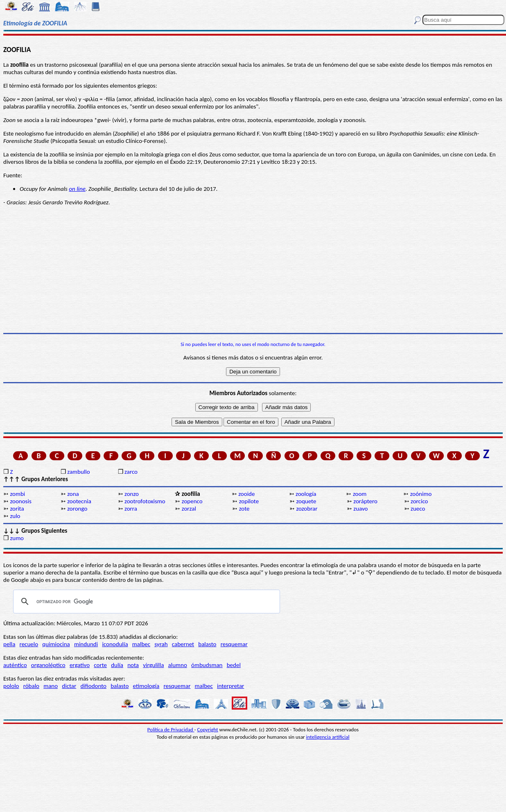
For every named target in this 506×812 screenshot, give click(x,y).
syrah (161, 644)
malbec (141, 644)
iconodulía (115, 644)
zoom (360, 494)
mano (51, 686)
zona (73, 494)
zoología (306, 494)
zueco (418, 509)
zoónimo (421, 494)
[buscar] (145, 602)
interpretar (230, 686)
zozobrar (307, 509)
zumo (17, 538)
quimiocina (56, 644)
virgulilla (153, 665)
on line (77, 189)
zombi (17, 494)
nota (133, 665)
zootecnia (79, 501)
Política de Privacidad (171, 729)
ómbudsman (207, 665)
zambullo (78, 472)
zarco (131, 472)
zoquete (306, 501)
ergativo (80, 665)
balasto (207, 644)
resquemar (234, 644)
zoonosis (20, 501)
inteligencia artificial (328, 737)
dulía (117, 665)
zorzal (189, 509)
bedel (234, 665)
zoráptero (365, 501)
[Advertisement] (253, 269)
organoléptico (48, 665)
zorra (131, 509)
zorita (17, 509)
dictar (69, 686)
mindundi (86, 644)
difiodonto (93, 686)
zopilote (249, 501)
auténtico (15, 665)
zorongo (77, 509)
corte (100, 665)
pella (9, 644)
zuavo (360, 509)
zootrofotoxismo (145, 501)
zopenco (192, 501)
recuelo (29, 644)
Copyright (208, 729)
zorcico (419, 501)
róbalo (31, 686)
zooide (246, 494)
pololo (11, 686)
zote (244, 509)
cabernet (183, 644)
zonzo (132, 494)
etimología (146, 686)
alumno (178, 665)
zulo (15, 516)
